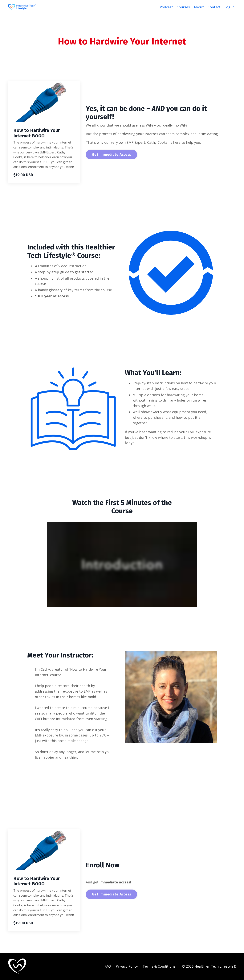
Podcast (166, 7)
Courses (183, 7)
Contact (214, 7)
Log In (229, 7)
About (199, 7)
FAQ (108, 966)
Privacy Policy (127, 966)
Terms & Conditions (159, 966)
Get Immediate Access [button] (111, 154)
